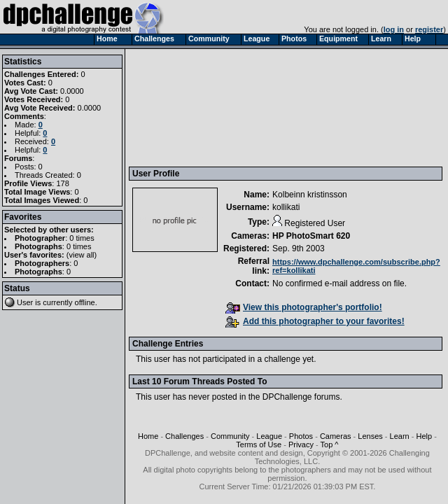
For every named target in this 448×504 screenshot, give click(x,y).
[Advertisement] (201, 107)
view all (82, 255)
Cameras (336, 436)
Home (148, 436)
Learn (400, 436)
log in (394, 29)
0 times (82, 238)
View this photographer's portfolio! (304, 307)
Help (424, 436)
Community (230, 436)
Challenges (184, 436)
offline (85, 302)
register (429, 29)
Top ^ (330, 444)
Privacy (301, 444)
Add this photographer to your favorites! (315, 321)
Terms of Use (259, 444)
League (269, 436)
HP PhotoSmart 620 (311, 236)
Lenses (370, 436)
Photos (301, 436)
